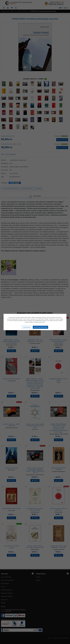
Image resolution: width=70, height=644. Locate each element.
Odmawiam (27, 327)
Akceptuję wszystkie (40, 327)
